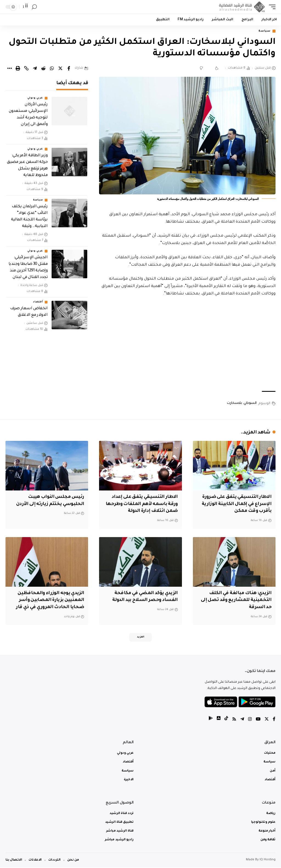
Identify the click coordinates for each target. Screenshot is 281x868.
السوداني (250, 404)
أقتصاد (38, 303)
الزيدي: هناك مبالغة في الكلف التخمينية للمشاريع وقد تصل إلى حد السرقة (235, 599)
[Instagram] (249, 720)
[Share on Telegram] (35, 69)
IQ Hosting (268, 860)
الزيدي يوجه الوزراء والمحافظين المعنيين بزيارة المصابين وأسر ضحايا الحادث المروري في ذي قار (49, 599)
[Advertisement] (187, 345)
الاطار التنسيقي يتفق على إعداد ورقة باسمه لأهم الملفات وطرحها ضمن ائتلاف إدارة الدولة (143, 504)
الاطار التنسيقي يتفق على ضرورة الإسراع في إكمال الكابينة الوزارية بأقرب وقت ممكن (235, 504)
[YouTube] (258, 720)
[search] (34, 7)
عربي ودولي (35, 99)
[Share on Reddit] (43, 69)
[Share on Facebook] (69, 69)
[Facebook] (274, 720)
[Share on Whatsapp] (52, 69)
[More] (9, 69)
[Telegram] (241, 720)
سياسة (263, 31)
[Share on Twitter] (60, 69)
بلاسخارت (234, 404)
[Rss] (233, 720)
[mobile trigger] (271, 7)
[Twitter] (266, 720)
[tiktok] (225, 720)
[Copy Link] (26, 69)
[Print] (18, 69)
